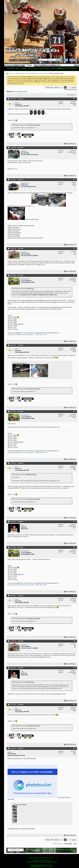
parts (19, 206)
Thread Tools (71, 95)
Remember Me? (43, 63)
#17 (75, 147)
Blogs (39, 65)
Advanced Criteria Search (67, 68)
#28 (75, 668)
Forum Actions (44, 68)
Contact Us (31, 850)
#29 (75, 704)
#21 (75, 345)
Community (32, 68)
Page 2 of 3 (50, 87)
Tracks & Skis (43, 73)
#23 (75, 463)
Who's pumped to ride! (20, 92)
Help (66, 60)
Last (74, 87)
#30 (75, 748)
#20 (75, 275)
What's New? (10, 65)
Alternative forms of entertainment (26, 73)
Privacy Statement (59, 850)
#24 (75, 521)
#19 (75, 248)
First (57, 87)
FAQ (17, 68)
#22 (75, 411)
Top (75, 844)
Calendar (23, 68)
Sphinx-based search (47, 867)
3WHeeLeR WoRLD (41, 850)
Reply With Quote (70, 144)
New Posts (11, 68)
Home (20, 65)
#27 (75, 641)
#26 (75, 595)
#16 (75, 99)
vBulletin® (41, 860)
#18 (75, 179)
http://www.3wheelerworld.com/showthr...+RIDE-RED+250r (27, 335)
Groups (48, 65)
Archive (50, 850)
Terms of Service (70, 850)
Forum (29, 65)
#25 (75, 547)
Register (72, 60)
